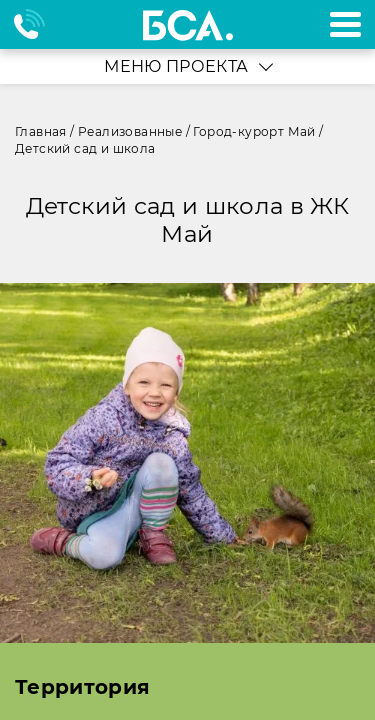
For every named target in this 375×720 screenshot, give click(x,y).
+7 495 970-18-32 (38, 24)
